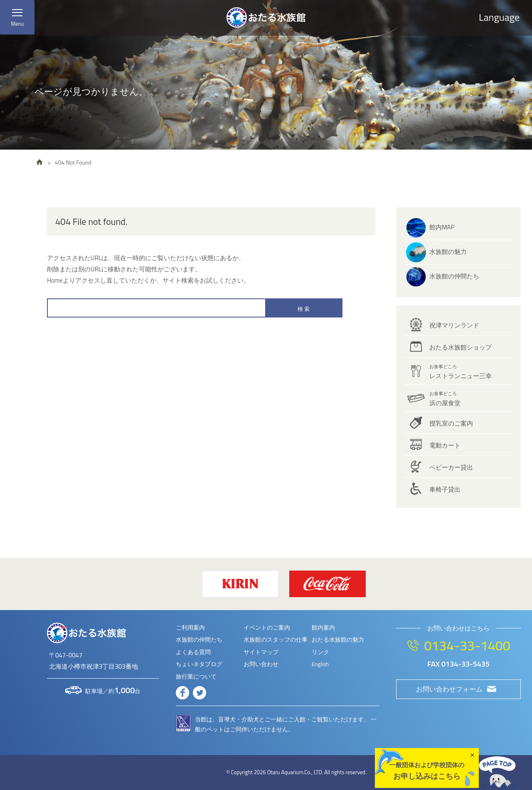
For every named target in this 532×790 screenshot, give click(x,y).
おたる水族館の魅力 (338, 640)
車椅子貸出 (445, 489)
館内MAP (442, 227)
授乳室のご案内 (451, 423)
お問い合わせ (261, 664)
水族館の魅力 (448, 252)
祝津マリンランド (454, 325)
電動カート (445, 445)
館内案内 (323, 628)
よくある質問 (193, 652)
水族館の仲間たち (454, 276)
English (320, 664)
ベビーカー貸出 (451, 467)
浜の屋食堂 (445, 399)
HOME (39, 162)
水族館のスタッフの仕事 (276, 640)
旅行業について (196, 677)
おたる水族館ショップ (461, 347)
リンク (320, 652)
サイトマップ (261, 652)
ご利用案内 (190, 628)
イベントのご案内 (267, 628)
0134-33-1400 (467, 645)
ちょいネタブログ (199, 664)
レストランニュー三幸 (461, 372)
